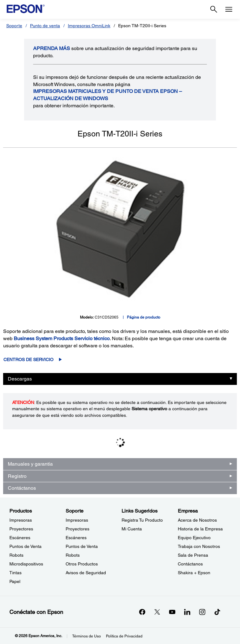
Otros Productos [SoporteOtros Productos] (82, 564)
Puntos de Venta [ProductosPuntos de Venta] (25, 546)
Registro (17, 476)
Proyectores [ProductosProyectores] (21, 529)
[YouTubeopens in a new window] (172, 612)
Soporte (14, 26)
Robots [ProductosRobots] (16, 555)
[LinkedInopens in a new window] (187, 612)
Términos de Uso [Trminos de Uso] (87, 636)
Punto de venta (45, 26)
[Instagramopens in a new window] (202, 612)
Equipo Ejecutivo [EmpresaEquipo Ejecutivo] (194, 538)
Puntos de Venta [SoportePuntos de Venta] (82, 546)
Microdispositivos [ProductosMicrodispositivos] (26, 564)
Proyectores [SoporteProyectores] (77, 529)
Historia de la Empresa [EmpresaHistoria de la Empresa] (200, 529)
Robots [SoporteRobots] (73, 555)
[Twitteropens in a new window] (157, 612)
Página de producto (144, 317)
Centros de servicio (28, 360)
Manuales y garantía (30, 464)
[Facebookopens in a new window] (142, 612)
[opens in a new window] (217, 612)
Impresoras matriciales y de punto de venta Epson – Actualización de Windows (107, 95)
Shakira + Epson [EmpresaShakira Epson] (194, 573)
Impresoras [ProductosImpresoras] (21, 520)
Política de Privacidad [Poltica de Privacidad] (124, 636)
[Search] (214, 9)
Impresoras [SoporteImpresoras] (77, 520)
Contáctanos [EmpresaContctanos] (190, 564)
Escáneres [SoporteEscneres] (76, 538)
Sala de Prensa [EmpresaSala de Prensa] (193, 555)
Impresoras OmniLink (89, 26)
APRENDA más (52, 48)
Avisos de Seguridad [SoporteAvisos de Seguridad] (86, 573)
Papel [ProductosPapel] (15, 581)
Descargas (20, 379)
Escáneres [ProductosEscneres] (20, 538)
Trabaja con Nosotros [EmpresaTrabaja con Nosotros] (199, 546)
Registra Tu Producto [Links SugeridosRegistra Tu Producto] (142, 520)
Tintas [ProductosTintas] (15, 573)
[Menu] (229, 9)
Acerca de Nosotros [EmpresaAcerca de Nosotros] (197, 520)
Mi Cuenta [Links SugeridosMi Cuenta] (132, 529)
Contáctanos (22, 488)
